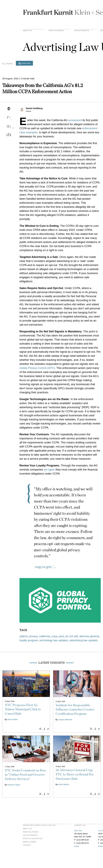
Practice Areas (31, 832)
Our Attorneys (82, 31)
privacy (33, 636)
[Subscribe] (24, 63)
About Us (27, 31)
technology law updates (54, 640)
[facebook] (9, 135)
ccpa (54, 636)
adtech (24, 636)
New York (78, 831)
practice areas (56, 31)
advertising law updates (84, 640)
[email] (9, 109)
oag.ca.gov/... (46, 566)
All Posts (8, 64)
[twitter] (9, 118)
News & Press (30, 842)
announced (75, 120)
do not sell (72, 636)
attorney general (89, 636)
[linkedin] (9, 126)
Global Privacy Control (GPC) (37, 368)
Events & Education (33, 839)
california (44, 636)
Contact (27, 845)
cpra (61, 636)
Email (77, 846)
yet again (49, 470)
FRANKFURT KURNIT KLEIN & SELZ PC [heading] (39, 825)
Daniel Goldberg (34, 108)
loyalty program (29, 640)
